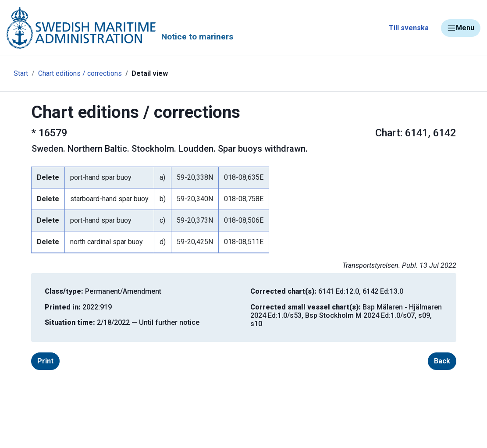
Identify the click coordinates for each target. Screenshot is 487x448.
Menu (461, 28)
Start (21, 73)
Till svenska (409, 28)
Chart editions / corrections (80, 73)
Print (45, 361)
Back (442, 361)
